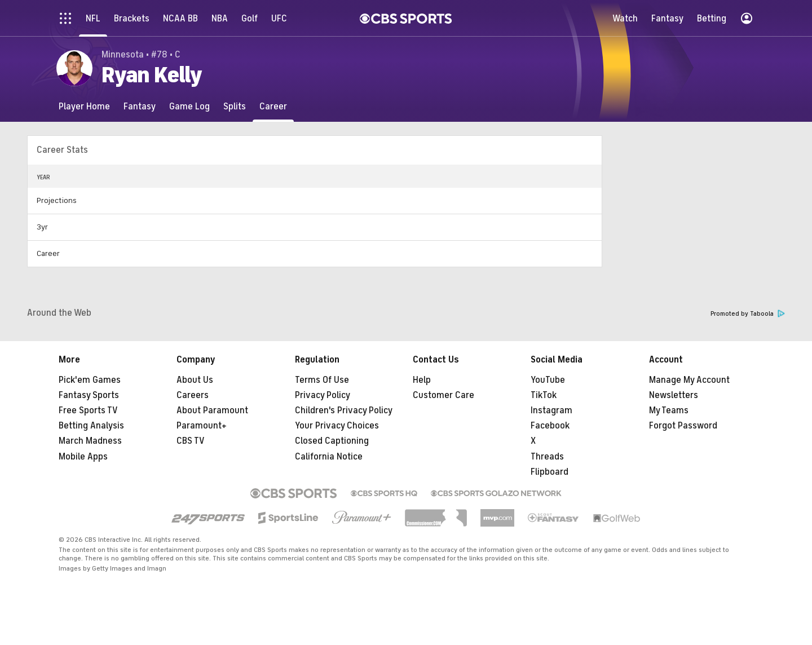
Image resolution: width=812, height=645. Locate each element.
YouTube (548, 380)
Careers (193, 395)
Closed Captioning (332, 441)
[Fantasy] (140, 106)
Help (422, 380)
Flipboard (550, 472)
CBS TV (191, 441)
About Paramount (212, 410)
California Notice (329, 457)
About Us (195, 380)
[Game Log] (189, 106)
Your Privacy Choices (337, 426)
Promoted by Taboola (748, 314)
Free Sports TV (88, 410)
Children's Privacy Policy (344, 410)
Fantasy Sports (89, 395)
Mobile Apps (83, 457)
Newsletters (674, 395)
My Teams (669, 410)
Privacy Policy (323, 395)
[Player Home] (84, 106)
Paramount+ (202, 426)
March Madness (90, 441)
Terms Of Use (322, 380)
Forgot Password (683, 426)
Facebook (550, 426)
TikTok (544, 395)
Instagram (551, 410)
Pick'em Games (90, 380)
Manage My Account (689, 380)
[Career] (273, 106)
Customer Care (443, 395)
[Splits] (235, 106)
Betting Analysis (91, 426)
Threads (547, 457)
